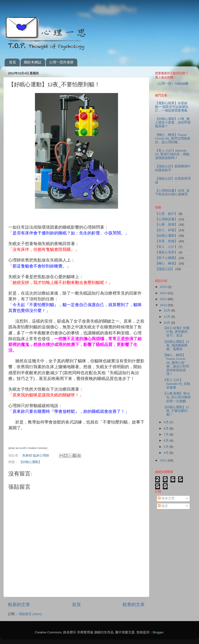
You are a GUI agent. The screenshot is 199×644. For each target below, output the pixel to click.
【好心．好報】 (166, 230)
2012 (164, 305)
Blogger (158, 632)
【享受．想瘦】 (166, 241)
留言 (163, 506)
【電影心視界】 (166, 252)
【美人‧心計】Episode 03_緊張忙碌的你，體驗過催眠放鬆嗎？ (172, 154)
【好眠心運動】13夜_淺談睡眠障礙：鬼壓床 (176, 345)
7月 (166, 434)
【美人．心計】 (166, 247)
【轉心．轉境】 (166, 263)
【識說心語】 (165, 269)
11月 (167, 317)
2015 (164, 287)
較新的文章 (19, 605)
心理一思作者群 (61, 62)
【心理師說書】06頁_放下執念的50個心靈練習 (172, 192)
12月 (167, 310)
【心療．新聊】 (166, 225)
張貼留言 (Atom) (30, 614)
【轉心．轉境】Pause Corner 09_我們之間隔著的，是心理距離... (173, 138)
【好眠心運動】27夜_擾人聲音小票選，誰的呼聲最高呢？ (173, 123)
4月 (166, 453)
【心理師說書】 (166, 219)
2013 (164, 299)
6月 (166, 440)
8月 (166, 428)
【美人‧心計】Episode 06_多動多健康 (177, 384)
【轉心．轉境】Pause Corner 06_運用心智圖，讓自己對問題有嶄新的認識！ (176, 364)
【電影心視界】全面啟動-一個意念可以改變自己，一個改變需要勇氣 (172, 107)
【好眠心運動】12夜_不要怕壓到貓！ (176, 411)
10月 (167, 323)
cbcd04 (23, 448)
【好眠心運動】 (30, 462)
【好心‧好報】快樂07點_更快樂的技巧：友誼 (176, 332)
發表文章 (166, 498)
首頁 (12, 62)
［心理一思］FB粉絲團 (172, 84)
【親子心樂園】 (166, 258)
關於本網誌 (33, 62)
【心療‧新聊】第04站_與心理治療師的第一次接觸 (177, 397)
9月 (166, 422)
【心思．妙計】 (166, 214)
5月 (166, 447)
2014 (164, 293)
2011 (164, 460)
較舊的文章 (134, 605)
